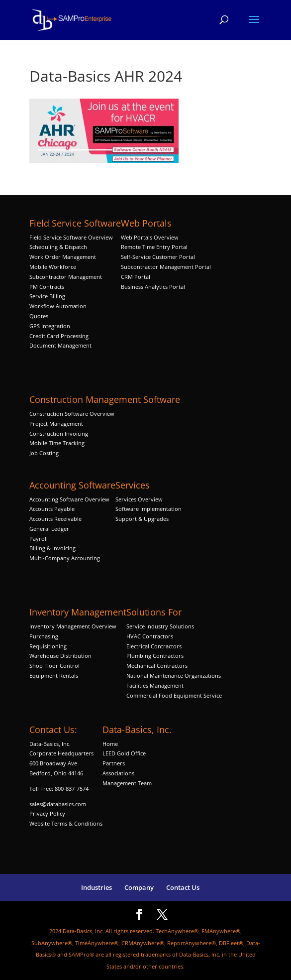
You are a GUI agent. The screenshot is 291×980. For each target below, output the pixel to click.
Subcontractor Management (66, 277)
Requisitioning (49, 646)
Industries (97, 887)
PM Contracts (47, 287)
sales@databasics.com (58, 804)
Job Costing (44, 453)
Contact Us (183, 887)
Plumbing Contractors (155, 656)
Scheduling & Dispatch (58, 247)
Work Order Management (63, 257)
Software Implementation (148, 509)
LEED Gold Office (124, 753)
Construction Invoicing (59, 433)
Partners (114, 763)
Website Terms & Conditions (66, 823)
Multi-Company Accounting (65, 558)
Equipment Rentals (54, 675)
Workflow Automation (58, 306)
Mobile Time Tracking (57, 443)
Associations (118, 773)
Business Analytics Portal (153, 287)
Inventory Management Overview (73, 626)
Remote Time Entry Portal (154, 247)
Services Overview (139, 499)
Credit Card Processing (59, 336)
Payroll (39, 539)
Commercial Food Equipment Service (174, 695)
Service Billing (47, 296)
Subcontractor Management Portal (166, 267)
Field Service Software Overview (71, 237)
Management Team (127, 783)
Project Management (56, 424)
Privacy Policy (47, 813)
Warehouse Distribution (60, 656)
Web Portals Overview (150, 237)
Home (110, 744)
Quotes (39, 316)
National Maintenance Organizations (174, 675)
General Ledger (49, 529)
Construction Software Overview (72, 414)
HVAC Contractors (150, 636)
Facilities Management (155, 685)
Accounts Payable (52, 509)
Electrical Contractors (154, 646)
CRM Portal (136, 277)
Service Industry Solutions (160, 626)
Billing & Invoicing (52, 548)
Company (139, 887)
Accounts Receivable (55, 519)
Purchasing (44, 636)
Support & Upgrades (142, 519)
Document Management (61, 345)
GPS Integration (50, 326)
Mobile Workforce (53, 267)
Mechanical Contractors (157, 666)
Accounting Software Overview (69, 499)
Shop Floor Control (54, 666)
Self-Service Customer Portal (158, 257)
